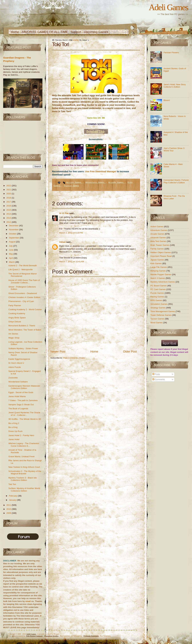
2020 (9, 194)
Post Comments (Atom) (74, 358)
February (13, 496)
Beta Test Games (159, 241)
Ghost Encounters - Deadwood (23, 293)
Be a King (13, 427)
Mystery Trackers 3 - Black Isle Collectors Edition (22, 479)
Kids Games (156, 263)
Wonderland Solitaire (18, 382)
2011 (9, 505)
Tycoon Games (158, 319)
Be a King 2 (14, 423)
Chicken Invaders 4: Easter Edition (24, 297)
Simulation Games (159, 304)
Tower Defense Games (161, 315)
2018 (9, 198)
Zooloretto (13, 378)
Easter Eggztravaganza (19, 359)
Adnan (63, 242)
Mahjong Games (158, 271)
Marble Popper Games (161, 274)
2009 (9, 513)
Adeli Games (168, 7)
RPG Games (157, 300)
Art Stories (13, 334)
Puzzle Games (72, 186)
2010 (9, 509)
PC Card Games (158, 289)
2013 (9, 218)
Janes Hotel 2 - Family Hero (21, 435)
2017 (9, 202)
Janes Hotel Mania (17, 396)
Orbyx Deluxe (15, 322)
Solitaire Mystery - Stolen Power (23, 348)
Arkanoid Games (158, 238)
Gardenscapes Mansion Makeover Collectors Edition (24, 387)
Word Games (157, 323)
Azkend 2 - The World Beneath (22, 266)
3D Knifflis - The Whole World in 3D (25, 419)
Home (15, 32)
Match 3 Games (158, 278)
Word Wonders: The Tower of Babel (25, 330)
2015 (9, 210)
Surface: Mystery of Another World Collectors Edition (24, 490)
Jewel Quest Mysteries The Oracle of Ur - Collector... (24, 414)
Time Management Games (163, 311)
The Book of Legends (18, 409)
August (12, 242)
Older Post (130, 352)
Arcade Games (116, 182)
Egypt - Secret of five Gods (21, 392)
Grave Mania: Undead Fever (21, 456)
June (12, 250)
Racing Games (158, 297)
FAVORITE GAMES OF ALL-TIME (45, 32)
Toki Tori (12, 484)
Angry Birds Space (17, 318)
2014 (9, 214)
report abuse (164, 349)
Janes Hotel (14, 439)
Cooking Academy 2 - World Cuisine (25, 309)
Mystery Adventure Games (163, 282)
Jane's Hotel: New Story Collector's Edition (175, 86)
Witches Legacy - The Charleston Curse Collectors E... (24, 445)
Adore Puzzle (14, 367)
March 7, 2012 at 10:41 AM (72, 262)
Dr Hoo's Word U (16, 363)
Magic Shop (14, 338)
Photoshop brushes (51, 636)
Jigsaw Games (158, 260)
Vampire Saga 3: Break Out (21, 405)
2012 (9, 222)
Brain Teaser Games (160, 245)
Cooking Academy (17, 313)
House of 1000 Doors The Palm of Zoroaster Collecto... (24, 281)
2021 (9, 190)
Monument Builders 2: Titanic (22, 326)
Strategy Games (158, 308)
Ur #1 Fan (64, 213)
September (14, 238)
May (11, 254)
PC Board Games (159, 286)
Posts (156, 374)
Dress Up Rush (15, 431)
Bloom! (167, 100)
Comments (159, 379)
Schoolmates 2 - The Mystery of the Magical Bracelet (25, 472)
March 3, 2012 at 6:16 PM (71, 233)
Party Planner (15, 305)
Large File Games (159, 267)
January (13, 500)
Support (76, 32)
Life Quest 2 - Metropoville (20, 270)
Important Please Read (161, 256)
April (11, 258)
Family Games (157, 249)
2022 (9, 186)
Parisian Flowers (171, 52)
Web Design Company (34, 636)
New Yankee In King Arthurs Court (24, 467)
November (14, 230)
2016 (9, 206)
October (13, 234)
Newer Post (58, 352)
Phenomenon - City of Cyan (21, 301)
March (12, 262)
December (14, 226)
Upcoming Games (96, 32)
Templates (91, 636)
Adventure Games (95, 182)
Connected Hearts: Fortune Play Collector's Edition (176, 181)
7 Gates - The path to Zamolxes (23, 400)
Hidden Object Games (161, 252)
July (11, 246)
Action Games (74, 182)
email (28, 601)
